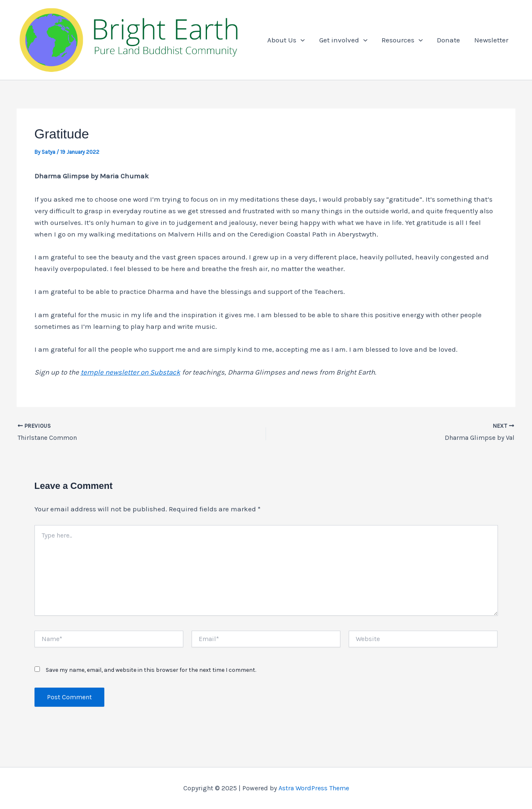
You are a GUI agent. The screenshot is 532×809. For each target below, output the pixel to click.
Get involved (343, 40)
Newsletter (491, 40)
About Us (286, 40)
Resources (402, 40)
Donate (448, 40)
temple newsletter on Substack (131, 372)
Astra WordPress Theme (314, 788)
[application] (300, 40)
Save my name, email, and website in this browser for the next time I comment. (151, 670)
